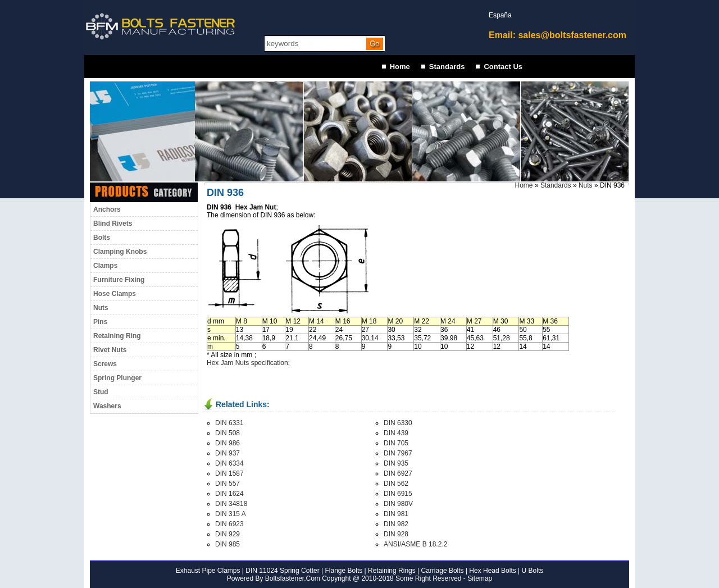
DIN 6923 (229, 524)
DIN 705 (396, 443)
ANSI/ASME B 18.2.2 (415, 544)
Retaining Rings (392, 571)
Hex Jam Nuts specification (247, 363)
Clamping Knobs (120, 252)
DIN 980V (398, 504)
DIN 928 (396, 534)
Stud (101, 392)
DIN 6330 (398, 423)
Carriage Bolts (443, 571)
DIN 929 (227, 534)
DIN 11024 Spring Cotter (282, 571)
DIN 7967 (398, 453)
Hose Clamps (115, 294)
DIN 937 (227, 453)
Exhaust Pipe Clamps (208, 571)
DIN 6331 (229, 423)
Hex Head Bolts (492, 571)
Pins (100, 322)
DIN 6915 (398, 494)
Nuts (101, 308)
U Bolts (533, 571)
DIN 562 (396, 484)
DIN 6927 (398, 473)
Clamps (105, 266)
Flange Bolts (343, 571)
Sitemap (480, 578)
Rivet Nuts (110, 350)
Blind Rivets (113, 224)
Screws (105, 364)
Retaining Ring (117, 336)
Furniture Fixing (119, 280)
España (500, 15)
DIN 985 (227, 544)
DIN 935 (396, 463)
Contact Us (503, 67)
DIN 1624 (229, 494)
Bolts (102, 238)
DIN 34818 (231, 504)
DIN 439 (396, 433)
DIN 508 (227, 433)
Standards (447, 67)
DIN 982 (396, 524)
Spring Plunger (117, 378)
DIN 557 (227, 484)
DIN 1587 (229, 473)
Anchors (107, 209)
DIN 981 (396, 514)
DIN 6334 (229, 463)
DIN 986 (227, 443)
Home (400, 67)
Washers (107, 406)
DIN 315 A (231, 514)
